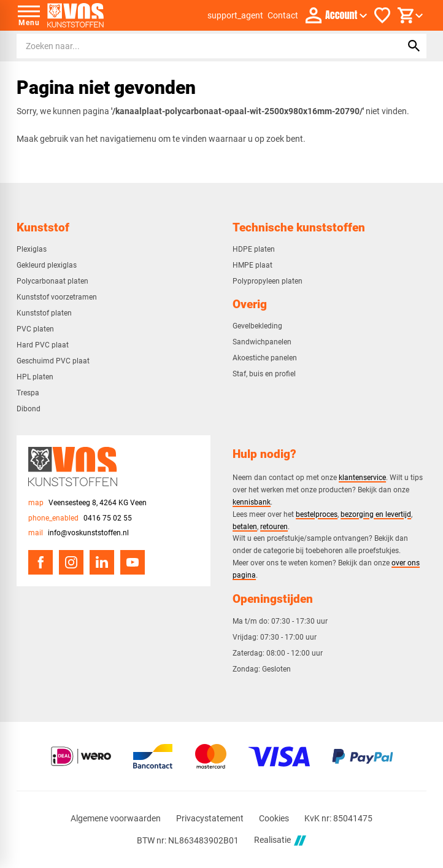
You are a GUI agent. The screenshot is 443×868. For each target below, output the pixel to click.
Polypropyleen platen (268, 281)
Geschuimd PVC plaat (53, 361)
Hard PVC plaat (43, 345)
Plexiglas (32, 249)
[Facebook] (40, 562)
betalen (245, 526)
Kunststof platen (44, 313)
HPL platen (35, 377)
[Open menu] (29, 15)
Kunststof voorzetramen (57, 297)
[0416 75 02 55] (80, 518)
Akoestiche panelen (265, 358)
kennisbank (252, 502)
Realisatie (280, 841)
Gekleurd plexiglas (47, 265)
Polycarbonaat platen (52, 281)
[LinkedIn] (102, 562)
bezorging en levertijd (376, 514)
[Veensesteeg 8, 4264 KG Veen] (87, 503)
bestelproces (317, 514)
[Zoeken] (198, 46)
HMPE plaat (252, 265)
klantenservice (362, 477)
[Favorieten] (382, 15)
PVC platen (35, 329)
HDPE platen (254, 249)
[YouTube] (133, 562)
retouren (274, 526)
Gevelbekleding (257, 326)
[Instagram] (71, 562)
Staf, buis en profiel (264, 374)
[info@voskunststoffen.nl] (79, 533)
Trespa (28, 393)
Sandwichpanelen (262, 342)
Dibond (29, 409)
